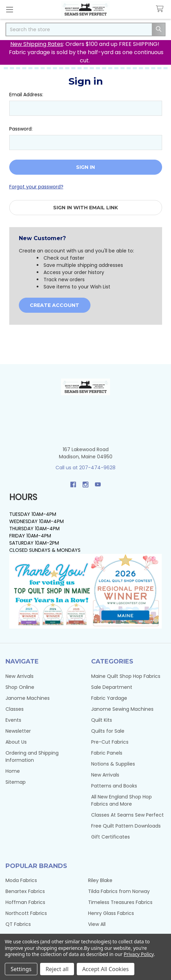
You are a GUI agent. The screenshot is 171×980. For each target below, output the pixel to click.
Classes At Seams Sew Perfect (127, 815)
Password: (21, 129)
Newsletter (18, 731)
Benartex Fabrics (25, 891)
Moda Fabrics (21, 880)
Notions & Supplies (113, 764)
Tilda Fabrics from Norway (119, 891)
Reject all (57, 969)
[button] (86, 591)
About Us (16, 742)
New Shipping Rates (37, 44)
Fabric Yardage (109, 698)
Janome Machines (28, 698)
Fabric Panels (107, 753)
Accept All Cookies (106, 969)
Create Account (54, 305)
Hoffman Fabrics (25, 902)
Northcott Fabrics (26, 913)
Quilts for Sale (108, 731)
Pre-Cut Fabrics (110, 742)
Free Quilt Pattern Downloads (126, 826)
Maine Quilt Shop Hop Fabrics (126, 676)
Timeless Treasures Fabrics (120, 902)
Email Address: (26, 95)
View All (97, 924)
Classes (15, 709)
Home (13, 771)
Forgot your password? (36, 187)
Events (13, 720)
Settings (21, 969)
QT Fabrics (18, 924)
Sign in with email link (85, 208)
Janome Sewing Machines (122, 709)
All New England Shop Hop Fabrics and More (121, 800)
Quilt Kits (102, 720)
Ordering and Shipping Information (32, 756)
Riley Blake (100, 880)
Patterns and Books (114, 786)
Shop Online (20, 687)
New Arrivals (20, 676)
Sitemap (16, 782)
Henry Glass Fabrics (111, 913)
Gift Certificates (111, 837)
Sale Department (112, 687)
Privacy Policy (139, 954)
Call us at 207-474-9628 (85, 468)
